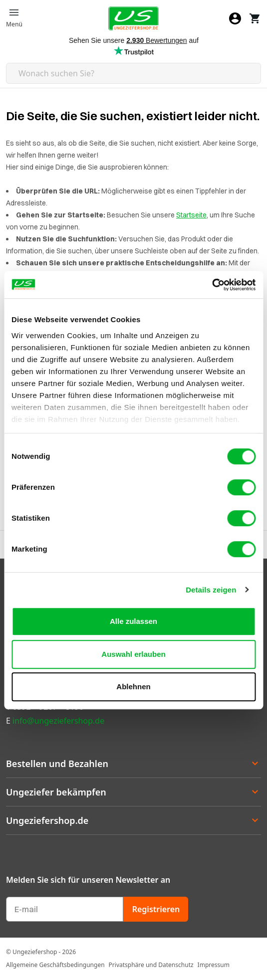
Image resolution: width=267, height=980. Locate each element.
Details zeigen (211, 590)
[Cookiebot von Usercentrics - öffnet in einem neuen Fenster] (212, 285)
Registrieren (156, 909)
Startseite (191, 215)
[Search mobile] (133, 73)
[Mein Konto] (235, 18)
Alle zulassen (133, 621)
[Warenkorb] (255, 18)
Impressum (214, 965)
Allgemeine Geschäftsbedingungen (55, 965)
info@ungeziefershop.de (58, 721)
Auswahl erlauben (133, 654)
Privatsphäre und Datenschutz (151, 965)
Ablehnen (133, 686)
